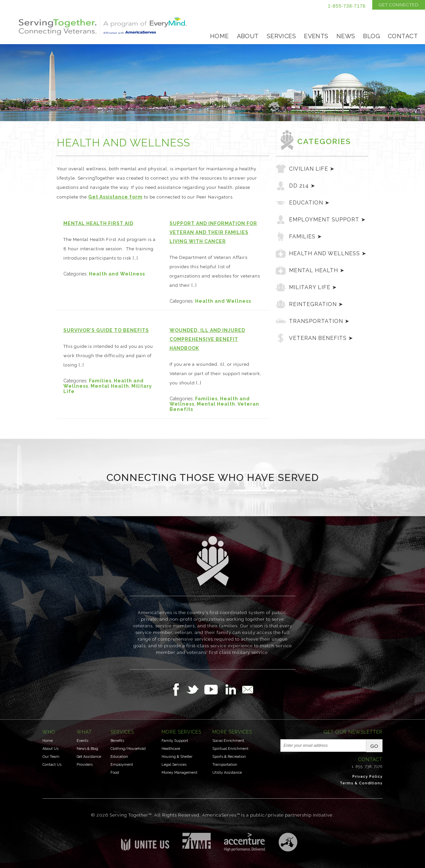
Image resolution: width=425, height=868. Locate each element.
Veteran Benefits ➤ (321, 338)
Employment (122, 765)
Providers (85, 765)
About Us (50, 749)
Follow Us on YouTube (214, 689)
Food (115, 773)
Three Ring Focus (288, 842)
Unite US (145, 842)
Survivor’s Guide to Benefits (106, 330)
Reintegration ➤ (316, 304)
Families (100, 381)
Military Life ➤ (313, 287)
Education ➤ (309, 203)
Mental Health (110, 386)
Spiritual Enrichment (230, 749)
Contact (403, 36)
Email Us (248, 689)
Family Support (175, 741)
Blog (371, 36)
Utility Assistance (227, 773)
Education (119, 757)
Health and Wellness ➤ (328, 253)
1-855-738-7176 (347, 6)
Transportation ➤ (319, 321)
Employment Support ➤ (327, 220)
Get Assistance (89, 757)
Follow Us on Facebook (178, 689)
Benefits (117, 741)
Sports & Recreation (229, 757)
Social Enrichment (228, 741)
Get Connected (399, 5)
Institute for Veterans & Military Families (197, 841)
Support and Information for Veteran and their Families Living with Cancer (213, 232)
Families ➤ (305, 237)
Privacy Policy (367, 777)
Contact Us (52, 765)
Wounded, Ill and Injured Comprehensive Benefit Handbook (207, 339)
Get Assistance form (115, 197)
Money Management (179, 773)
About (248, 36)
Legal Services (174, 765)
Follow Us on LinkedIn (233, 689)
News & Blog (87, 749)
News (346, 36)
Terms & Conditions (361, 783)
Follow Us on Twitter (195, 689)
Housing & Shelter (177, 757)
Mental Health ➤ (317, 270)
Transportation (225, 765)
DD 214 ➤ (302, 186)
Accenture (245, 842)
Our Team (51, 757)
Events (316, 36)
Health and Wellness (117, 274)
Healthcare (171, 749)
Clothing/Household (128, 749)
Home (219, 36)
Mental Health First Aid (98, 223)
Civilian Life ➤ (312, 169)
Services (281, 36)
